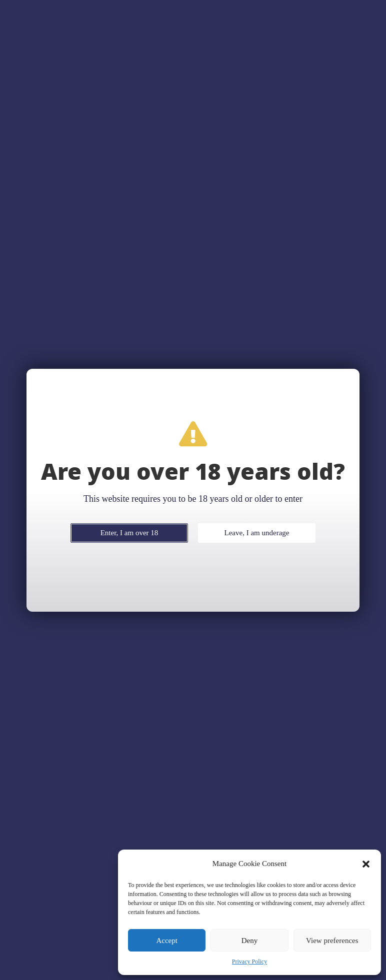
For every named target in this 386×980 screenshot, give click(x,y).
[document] (193, 490)
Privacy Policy (249, 962)
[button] (366, 864)
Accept (166, 941)
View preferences (332, 941)
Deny (250, 941)
